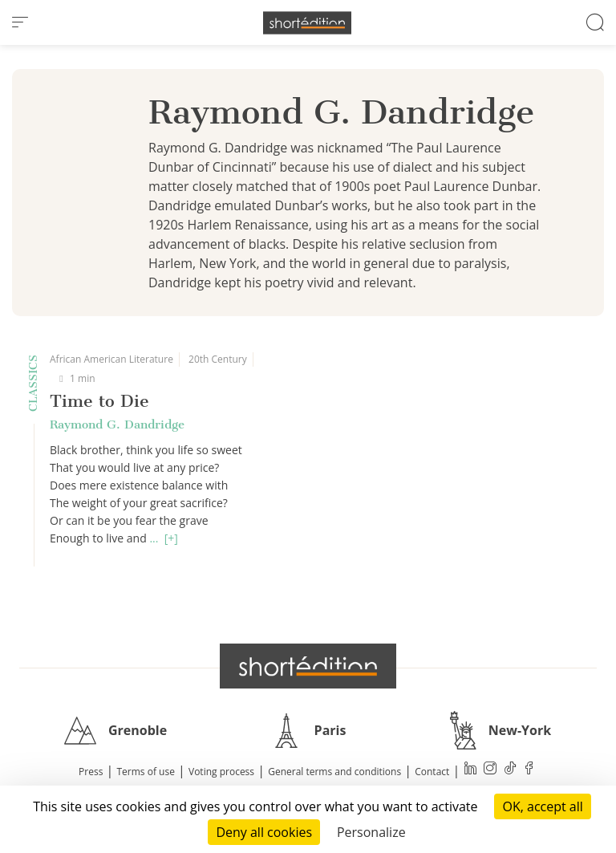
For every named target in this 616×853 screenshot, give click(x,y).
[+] (171, 538)
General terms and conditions (334, 772)
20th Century (218, 359)
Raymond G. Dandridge (117, 424)
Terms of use (146, 772)
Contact (432, 772)
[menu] (20, 22)
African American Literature (111, 359)
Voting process (221, 772)
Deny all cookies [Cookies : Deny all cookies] (264, 832)
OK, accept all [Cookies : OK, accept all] (542, 806)
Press (91, 772)
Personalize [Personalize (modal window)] (371, 832)
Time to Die (99, 401)
